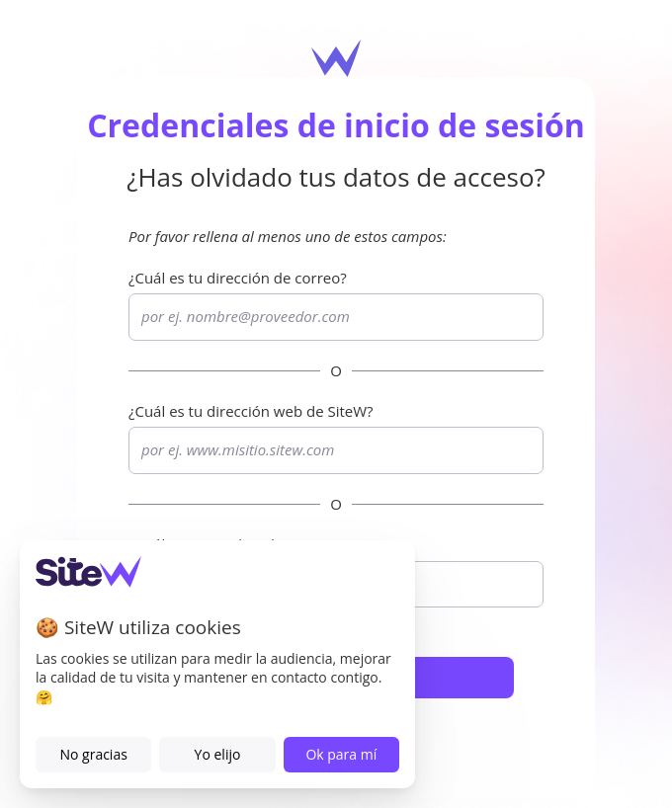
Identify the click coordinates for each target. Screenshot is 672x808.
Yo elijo (218, 754)
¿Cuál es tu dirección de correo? (238, 278)
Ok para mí (341, 754)
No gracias (93, 754)
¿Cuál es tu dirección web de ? (251, 411)
